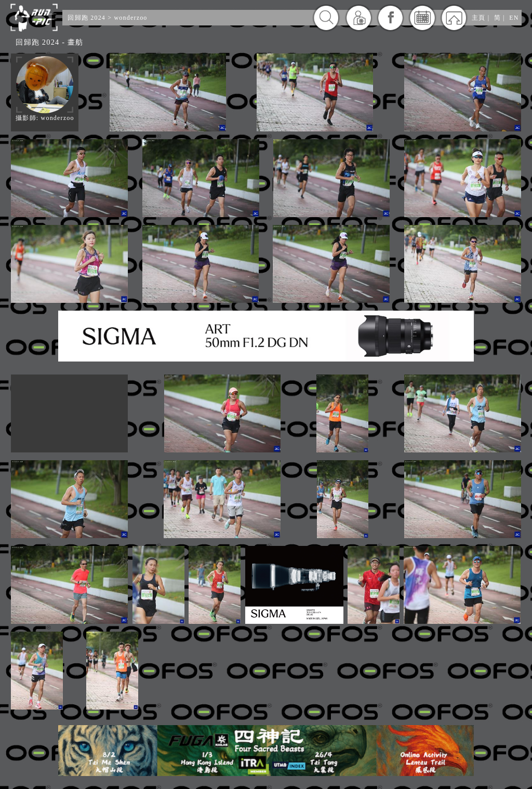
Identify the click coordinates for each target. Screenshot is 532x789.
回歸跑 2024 (87, 18)
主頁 (478, 18)
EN (514, 18)
